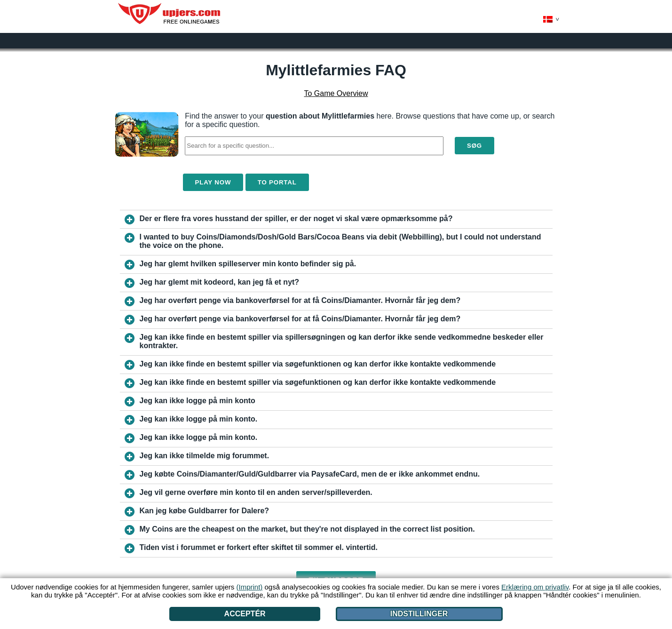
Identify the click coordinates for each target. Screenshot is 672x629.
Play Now (213, 182)
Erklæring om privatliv (535, 587)
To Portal (277, 182)
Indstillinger (419, 614)
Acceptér (245, 614)
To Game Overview (336, 93)
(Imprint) (249, 587)
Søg (474, 146)
